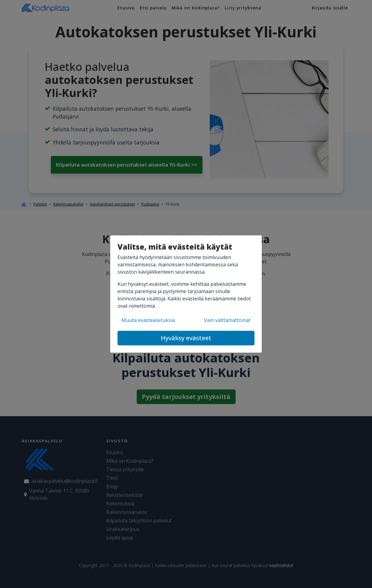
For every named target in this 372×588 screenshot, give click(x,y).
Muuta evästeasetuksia (148, 320)
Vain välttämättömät (227, 320)
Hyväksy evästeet (186, 338)
